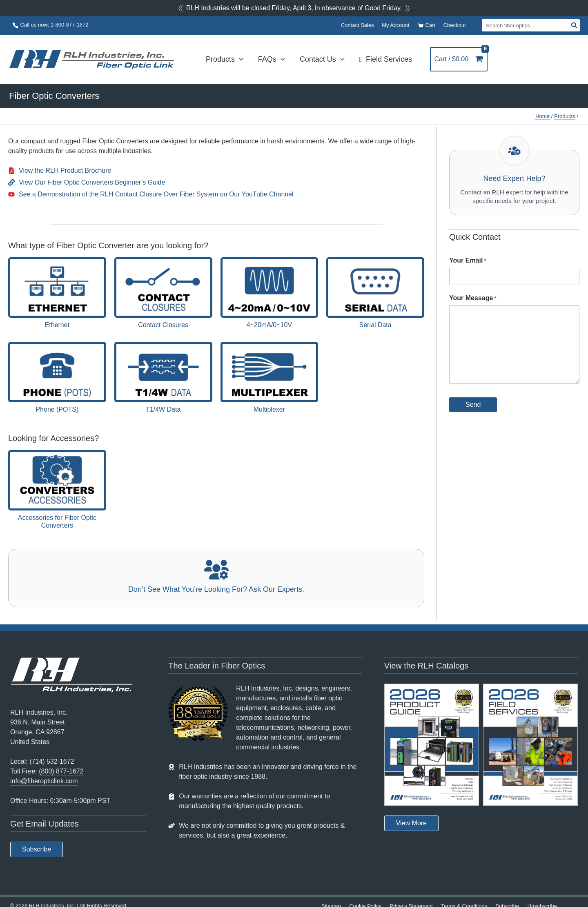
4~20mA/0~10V (269, 325)
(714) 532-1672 (52, 761)
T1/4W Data (163, 409)
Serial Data (375, 325)
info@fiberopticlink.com (44, 781)
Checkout (455, 25)
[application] (239, 59)
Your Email (468, 262)
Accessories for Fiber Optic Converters (57, 521)
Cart (426, 26)
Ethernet (57, 325)
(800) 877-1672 (61, 771)
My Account (395, 25)
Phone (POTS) (57, 409)
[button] (37, 849)
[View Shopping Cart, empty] (461, 59)
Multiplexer (269, 409)
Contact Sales (357, 25)
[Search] (575, 25)
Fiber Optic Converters (54, 96)
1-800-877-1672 (70, 25)
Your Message (473, 300)
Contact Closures (163, 325)
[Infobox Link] (216, 578)
